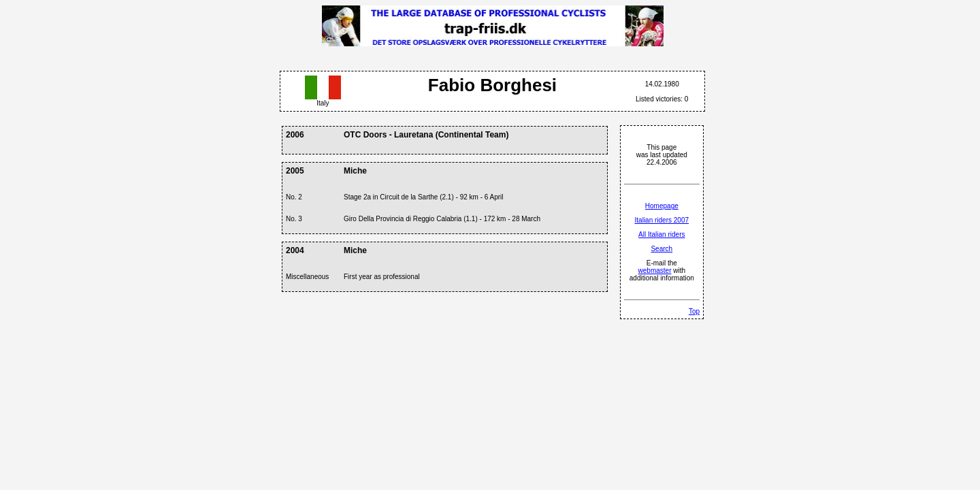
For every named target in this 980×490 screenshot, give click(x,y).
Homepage (662, 206)
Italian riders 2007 (662, 220)
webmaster (655, 271)
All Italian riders (661, 234)
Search (661, 249)
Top (694, 311)
